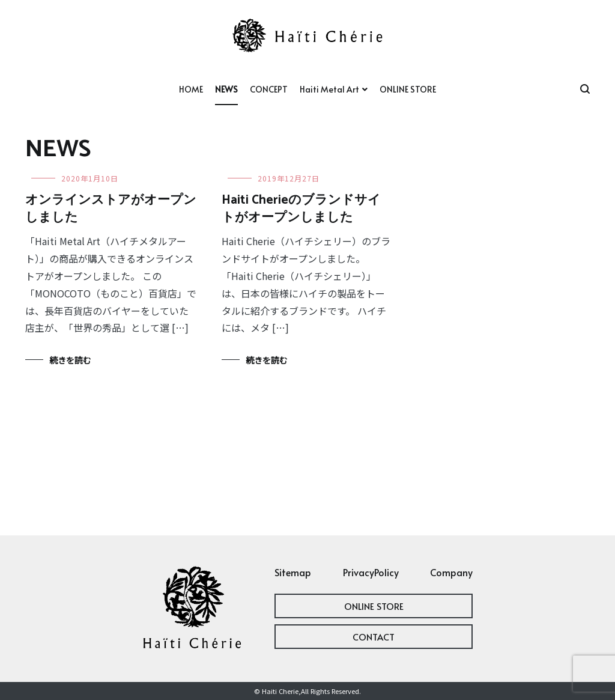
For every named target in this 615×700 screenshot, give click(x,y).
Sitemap (293, 572)
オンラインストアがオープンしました (111, 209)
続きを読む (70, 360)
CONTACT (374, 637)
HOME (191, 89)
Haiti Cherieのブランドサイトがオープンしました (301, 209)
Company (451, 572)
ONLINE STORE (408, 89)
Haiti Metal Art (329, 89)
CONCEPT (269, 89)
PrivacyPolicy (371, 572)
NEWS (226, 89)
